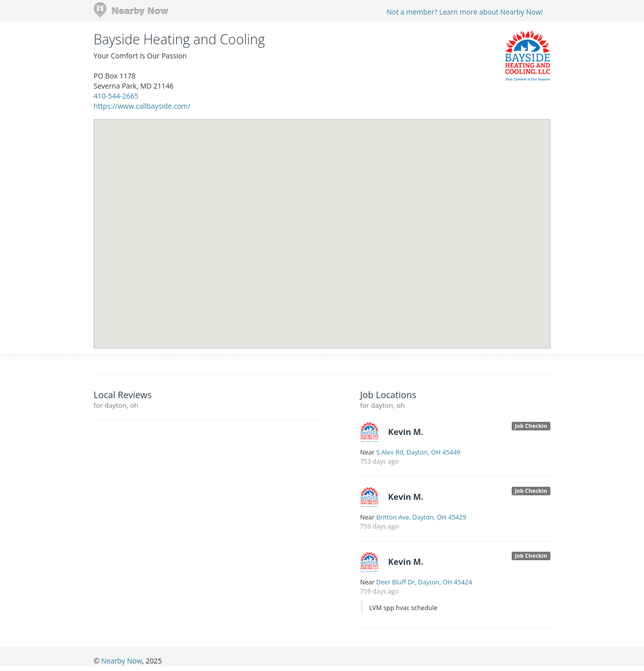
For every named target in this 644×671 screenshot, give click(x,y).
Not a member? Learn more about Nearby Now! (465, 12)
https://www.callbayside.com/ (142, 106)
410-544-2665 (116, 96)
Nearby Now (122, 661)
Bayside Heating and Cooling (179, 39)
